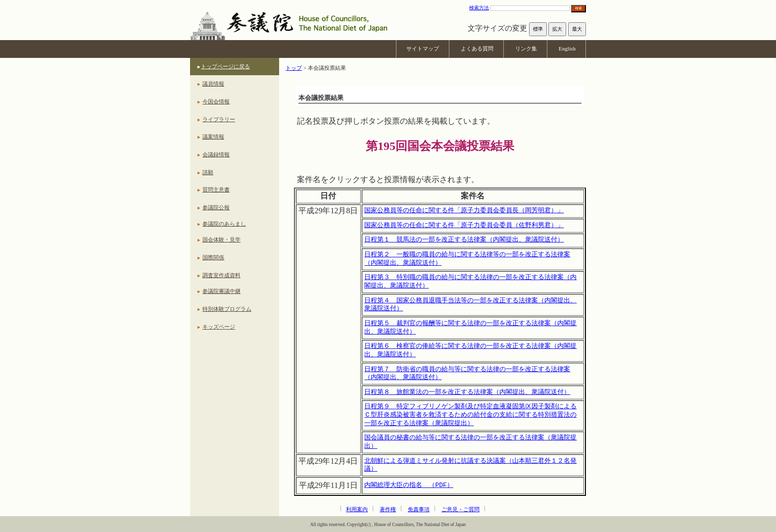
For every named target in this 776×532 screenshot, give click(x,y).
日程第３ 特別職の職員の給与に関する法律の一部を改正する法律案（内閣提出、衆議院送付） (470, 281)
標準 (538, 29)
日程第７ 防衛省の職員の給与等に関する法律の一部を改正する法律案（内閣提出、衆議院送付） (467, 373)
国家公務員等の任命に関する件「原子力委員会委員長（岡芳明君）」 (464, 210)
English (567, 48)
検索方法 (479, 8)
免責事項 (419, 509)
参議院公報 (216, 207)
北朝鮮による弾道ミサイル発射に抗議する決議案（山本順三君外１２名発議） (470, 465)
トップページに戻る (225, 66)
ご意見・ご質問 (461, 509)
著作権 (388, 509)
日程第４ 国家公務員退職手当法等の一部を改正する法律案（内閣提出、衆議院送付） (470, 305)
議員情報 (213, 84)
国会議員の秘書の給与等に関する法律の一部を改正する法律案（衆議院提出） (470, 442)
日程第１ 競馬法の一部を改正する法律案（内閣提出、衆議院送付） (464, 240)
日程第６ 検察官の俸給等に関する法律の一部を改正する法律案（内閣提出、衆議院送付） (470, 350)
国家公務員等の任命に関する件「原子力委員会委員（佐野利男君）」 (464, 225)
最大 (577, 29)
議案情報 (213, 137)
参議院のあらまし (224, 224)
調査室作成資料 (221, 275)
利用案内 (357, 509)
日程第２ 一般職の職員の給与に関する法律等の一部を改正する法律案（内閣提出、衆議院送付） (467, 259)
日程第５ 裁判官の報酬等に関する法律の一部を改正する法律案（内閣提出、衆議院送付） (470, 327)
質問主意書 (216, 190)
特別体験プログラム (227, 309)
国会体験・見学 (221, 240)
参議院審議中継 (221, 291)
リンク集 (526, 48)
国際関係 (213, 257)
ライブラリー (219, 119)
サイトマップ (423, 48)
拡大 (557, 29)
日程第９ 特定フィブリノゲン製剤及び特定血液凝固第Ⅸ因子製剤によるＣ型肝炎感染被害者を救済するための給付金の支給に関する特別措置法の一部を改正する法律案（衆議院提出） (470, 414)
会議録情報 (216, 154)
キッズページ (219, 327)
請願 (208, 172)
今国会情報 (216, 101)
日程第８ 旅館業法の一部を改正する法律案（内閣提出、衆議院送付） (467, 392)
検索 (579, 8)
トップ (294, 68)
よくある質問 (477, 48)
